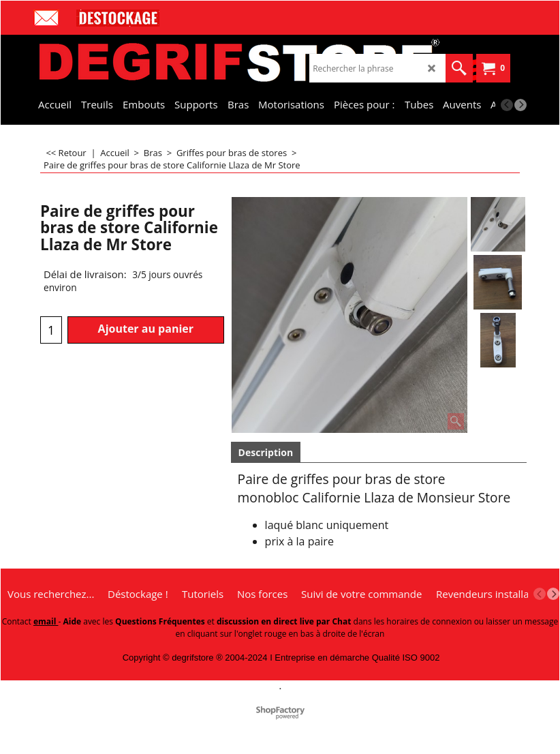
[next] (520, 105)
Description (266, 452)
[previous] (507, 105)
